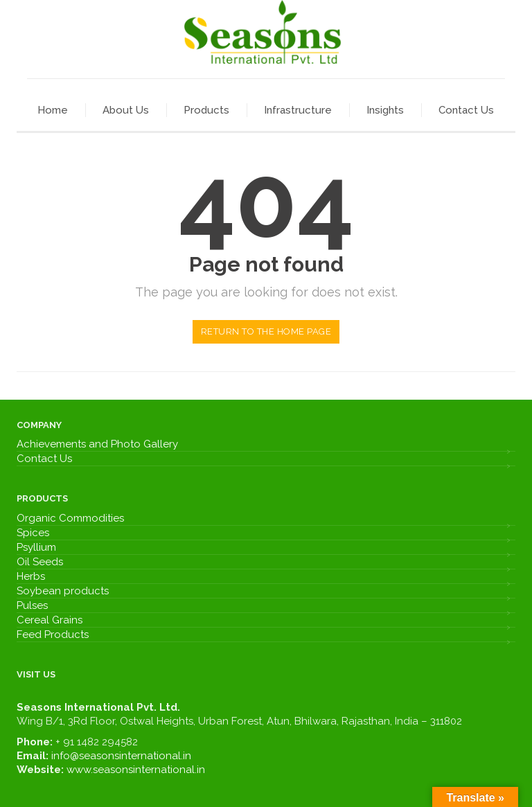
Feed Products (53, 635)
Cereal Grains (50, 620)
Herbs (31, 576)
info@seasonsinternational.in (121, 756)
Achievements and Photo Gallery (97, 444)
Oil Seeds (40, 562)
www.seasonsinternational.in (136, 770)
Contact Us (44, 459)
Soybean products (63, 591)
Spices (33, 533)
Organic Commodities (70, 518)
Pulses (32, 605)
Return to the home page (266, 331)
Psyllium (36, 547)
